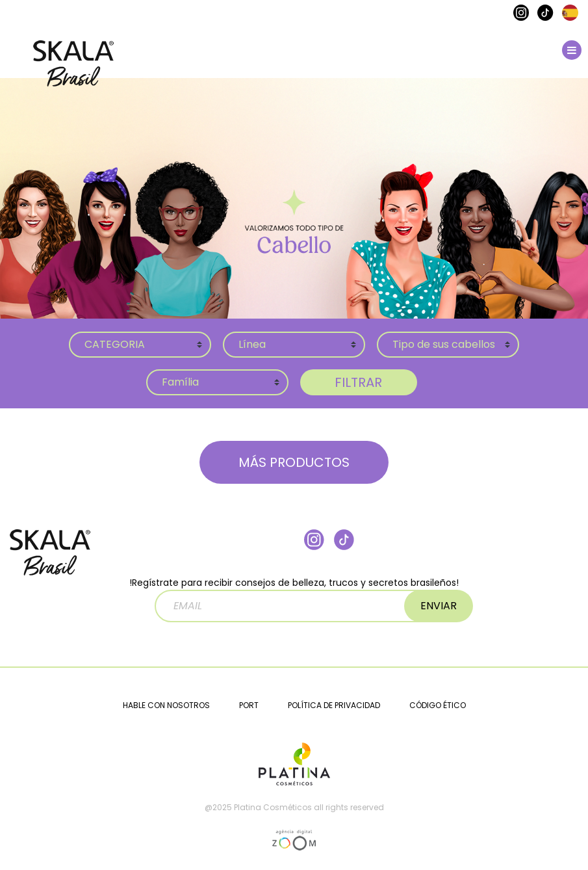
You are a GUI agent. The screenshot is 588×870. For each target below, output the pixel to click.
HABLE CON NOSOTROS (166, 705)
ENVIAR (439, 606)
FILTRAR (358, 382)
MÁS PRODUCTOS (294, 462)
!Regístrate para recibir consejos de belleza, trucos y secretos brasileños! (294, 599)
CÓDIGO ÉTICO (438, 705)
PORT (249, 705)
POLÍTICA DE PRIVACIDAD (334, 705)
